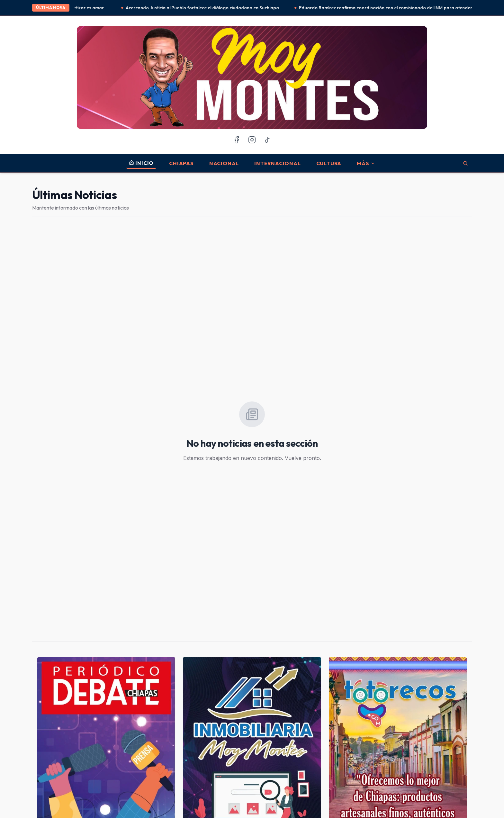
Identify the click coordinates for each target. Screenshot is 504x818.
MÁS (366, 163)
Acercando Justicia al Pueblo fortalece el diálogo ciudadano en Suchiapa (204, 8)
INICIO (141, 163)
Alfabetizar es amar (85, 8)
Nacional (224, 163)
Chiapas (181, 163)
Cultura (329, 163)
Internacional (277, 163)
